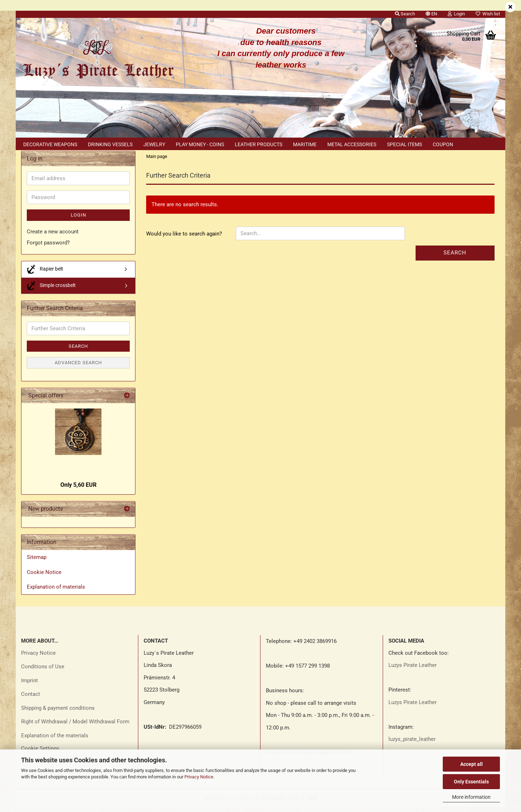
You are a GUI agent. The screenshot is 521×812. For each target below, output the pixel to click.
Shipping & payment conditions (58, 713)
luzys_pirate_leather (412, 744)
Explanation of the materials (55, 740)
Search (455, 258)
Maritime (305, 144)
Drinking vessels (110, 144)
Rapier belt (45, 274)
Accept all (472, 764)
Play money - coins (200, 144)
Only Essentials (471, 782)
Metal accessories (352, 144)
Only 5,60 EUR (78, 489)
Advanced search (78, 368)
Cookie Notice (44, 577)
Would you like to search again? (184, 239)
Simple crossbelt (51, 290)
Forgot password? (48, 248)
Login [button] (456, 14)
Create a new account (53, 236)
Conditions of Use (43, 672)
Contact (31, 699)
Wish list (488, 14)
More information (471, 797)
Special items (405, 144)
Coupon (443, 144)
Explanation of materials (56, 591)
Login (78, 220)
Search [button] (405, 14)
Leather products (259, 144)
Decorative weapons (50, 144)
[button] (431, 13)
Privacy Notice (199, 777)
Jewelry (154, 144)
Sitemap (37, 562)
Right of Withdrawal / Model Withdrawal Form (75, 727)
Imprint (29, 685)
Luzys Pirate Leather (413, 670)
